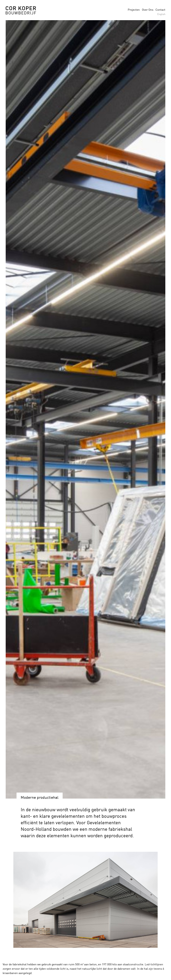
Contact (160, 10)
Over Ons (148, 10)
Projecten (134, 10)
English (161, 14)
